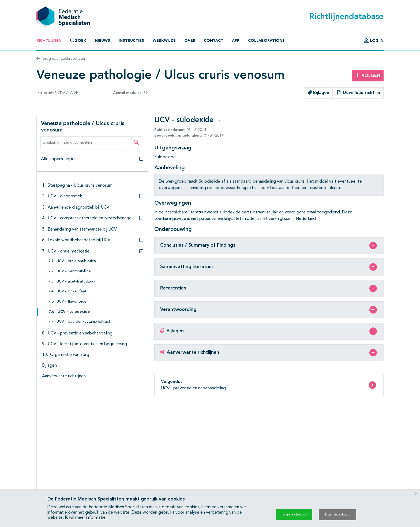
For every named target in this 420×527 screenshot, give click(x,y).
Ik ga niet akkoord (337, 515)
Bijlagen (319, 93)
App (236, 41)
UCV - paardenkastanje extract (83, 322)
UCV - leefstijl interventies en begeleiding (87, 344)
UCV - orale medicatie (69, 251)
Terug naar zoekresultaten (61, 59)
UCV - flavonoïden (73, 302)
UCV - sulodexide (74, 312)
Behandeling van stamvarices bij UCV (82, 229)
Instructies (131, 41)
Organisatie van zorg (70, 355)
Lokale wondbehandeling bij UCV (79, 240)
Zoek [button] (78, 41)
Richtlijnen (49, 41)
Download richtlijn (359, 93)
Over (190, 41)
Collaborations (266, 41)
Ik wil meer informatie (85, 518)
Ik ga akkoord (294, 514)
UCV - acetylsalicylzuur (76, 282)
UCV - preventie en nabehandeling (80, 333)
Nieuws (102, 41)
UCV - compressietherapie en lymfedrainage (90, 218)
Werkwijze (164, 41)
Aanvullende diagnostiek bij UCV (78, 208)
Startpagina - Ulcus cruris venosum (80, 186)
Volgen (368, 76)
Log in (374, 41)
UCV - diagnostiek (65, 196)
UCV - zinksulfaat (71, 291)
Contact (214, 41)
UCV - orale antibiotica (76, 261)
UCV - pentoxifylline (74, 271)
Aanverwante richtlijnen (64, 376)
